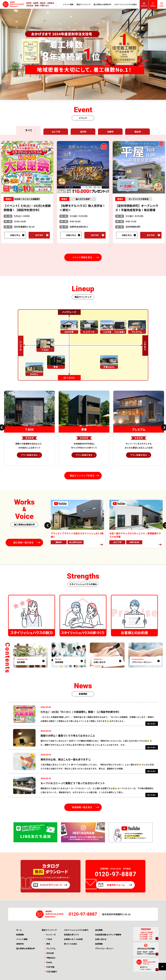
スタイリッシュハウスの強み (126, 4)
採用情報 (99, 944)
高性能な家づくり (72, 935)
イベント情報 (68, 4)
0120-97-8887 (83, 914)
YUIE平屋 (50, 967)
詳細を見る (15, 235)
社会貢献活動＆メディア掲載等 (108, 935)
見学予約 (39, 235)
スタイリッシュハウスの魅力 (76, 930)
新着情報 (20, 935)
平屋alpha (51, 958)
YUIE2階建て (52, 972)
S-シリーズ (51, 935)
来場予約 (20, 944)
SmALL (49, 962)
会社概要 (99, 930)
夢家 (48, 944)
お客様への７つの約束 (73, 939)
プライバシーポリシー (104, 948)
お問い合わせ (101, 939)
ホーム (19, 930)
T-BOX (49, 939)
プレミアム (51, 948)
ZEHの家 (50, 953)
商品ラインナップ (83, 4)
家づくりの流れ (71, 944)
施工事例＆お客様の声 (102, 4)
